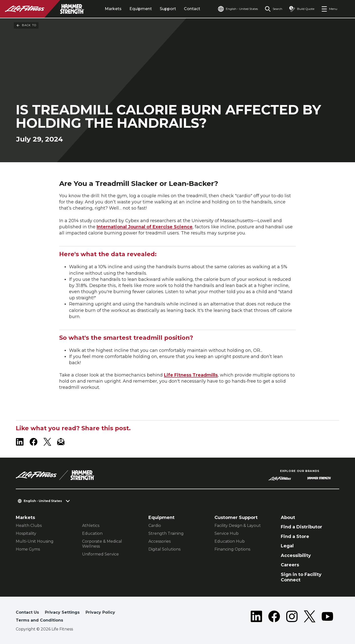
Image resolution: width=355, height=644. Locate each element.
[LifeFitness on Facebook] (34, 442)
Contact (192, 9)
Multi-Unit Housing (35, 541)
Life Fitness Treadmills (191, 375)
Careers (290, 565)
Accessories (160, 541)
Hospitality (26, 533)
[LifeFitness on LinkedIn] (20, 442)
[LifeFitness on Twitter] (310, 617)
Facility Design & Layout (238, 526)
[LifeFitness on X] (47, 442)
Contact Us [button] (27, 612)
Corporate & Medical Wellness (102, 544)
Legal (287, 546)
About (288, 518)
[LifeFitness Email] (61, 442)
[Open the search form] (274, 9)
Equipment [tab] (141, 9)
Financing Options (232, 549)
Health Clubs (29, 526)
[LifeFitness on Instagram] (292, 617)
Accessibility (296, 555)
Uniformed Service (100, 554)
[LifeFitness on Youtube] (327, 617)
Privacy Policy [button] (100, 612)
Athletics (91, 526)
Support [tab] (168, 9)
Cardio (155, 526)
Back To (26, 25)
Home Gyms (28, 549)
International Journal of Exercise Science (145, 227)
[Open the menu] (329, 9)
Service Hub (227, 533)
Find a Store (295, 537)
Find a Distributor (302, 527)
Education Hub (230, 541)
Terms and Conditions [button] (39, 620)
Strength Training (166, 533)
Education (92, 533)
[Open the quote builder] (302, 9)
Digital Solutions (164, 549)
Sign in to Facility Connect (301, 577)
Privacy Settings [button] (62, 612)
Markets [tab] (113, 9)
